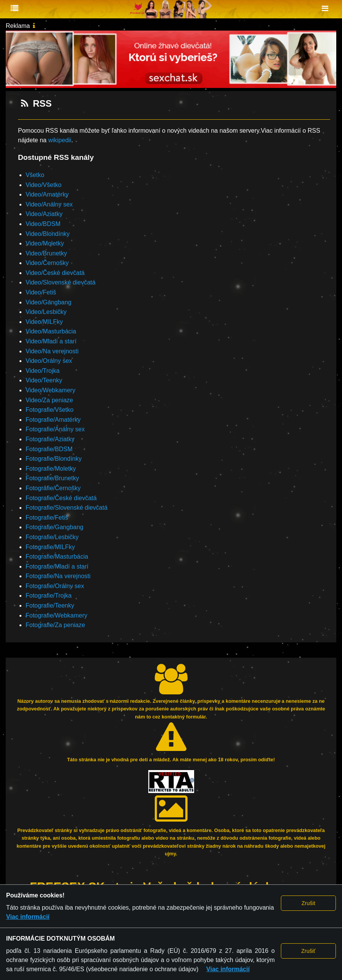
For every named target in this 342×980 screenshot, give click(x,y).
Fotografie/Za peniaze (55, 625)
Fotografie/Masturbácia (57, 557)
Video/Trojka (43, 371)
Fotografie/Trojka (49, 596)
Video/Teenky (44, 380)
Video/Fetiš (41, 292)
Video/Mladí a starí (51, 341)
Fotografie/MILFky (50, 547)
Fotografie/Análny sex (55, 429)
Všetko (35, 175)
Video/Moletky (45, 243)
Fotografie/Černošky (53, 488)
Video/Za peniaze (49, 400)
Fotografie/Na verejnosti (58, 576)
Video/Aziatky (44, 214)
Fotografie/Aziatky (50, 439)
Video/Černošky (47, 263)
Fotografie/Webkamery (57, 615)
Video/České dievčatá (55, 273)
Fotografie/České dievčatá (61, 498)
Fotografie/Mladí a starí (57, 566)
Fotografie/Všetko (49, 410)
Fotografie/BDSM (49, 449)
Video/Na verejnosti (52, 351)
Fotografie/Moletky (51, 469)
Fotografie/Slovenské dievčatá (66, 508)
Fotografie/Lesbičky (52, 537)
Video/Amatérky (47, 194)
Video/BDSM (43, 224)
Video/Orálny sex (49, 361)
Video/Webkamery (50, 390)
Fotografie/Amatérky (53, 420)
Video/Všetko (44, 185)
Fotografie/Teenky (50, 605)
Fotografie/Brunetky (52, 478)
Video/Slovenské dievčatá (61, 282)
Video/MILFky (44, 322)
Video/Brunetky (46, 253)
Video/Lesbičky (46, 312)
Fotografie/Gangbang (54, 527)
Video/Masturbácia (51, 331)
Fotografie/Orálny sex (55, 586)
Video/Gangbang (49, 302)
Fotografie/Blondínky (54, 459)
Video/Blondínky (48, 234)
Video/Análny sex (49, 204)
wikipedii (60, 140)
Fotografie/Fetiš (47, 518)
